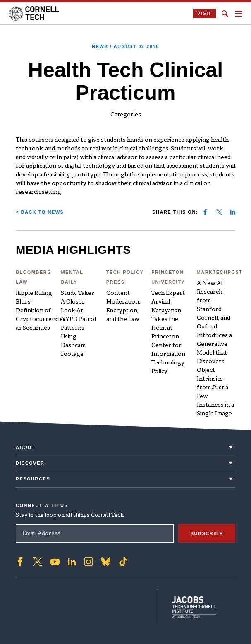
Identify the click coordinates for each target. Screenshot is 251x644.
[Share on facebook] (205, 212)
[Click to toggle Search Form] (225, 14)
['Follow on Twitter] (38, 560)
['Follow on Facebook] (20, 560)
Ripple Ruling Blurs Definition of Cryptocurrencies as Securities (41, 311)
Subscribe (207, 532)
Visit (204, 13)
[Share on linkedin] (233, 212)
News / (125, 46)
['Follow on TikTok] (123, 560)
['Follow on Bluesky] (106, 560)
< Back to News (40, 212)
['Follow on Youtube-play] (55, 560)
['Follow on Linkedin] (72, 560)
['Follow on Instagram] (88, 560)
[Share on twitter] (219, 212)
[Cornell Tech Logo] (35, 13)
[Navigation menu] (239, 14)
